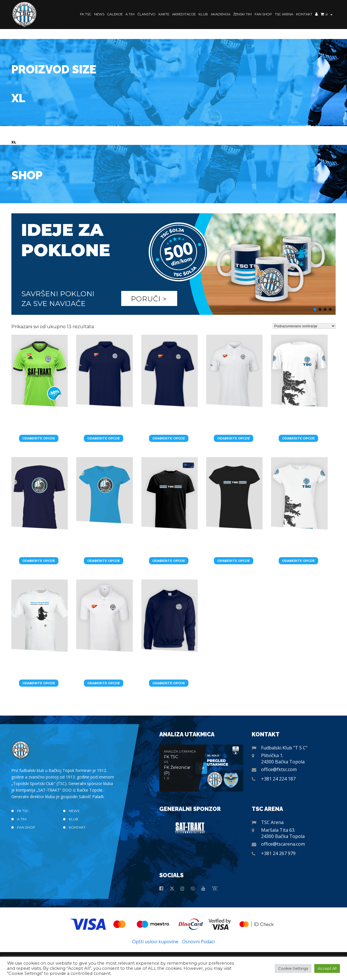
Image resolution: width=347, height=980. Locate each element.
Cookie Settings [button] (293, 968)
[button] (173, 264)
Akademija (221, 14)
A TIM (130, 14)
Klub (203, 14)
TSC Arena (284, 14)
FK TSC (86, 14)
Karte (164, 14)
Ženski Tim (242, 14)
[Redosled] (304, 326)
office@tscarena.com (283, 844)
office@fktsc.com (279, 769)
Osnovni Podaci (198, 942)
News (99, 14)
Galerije (115, 14)
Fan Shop (263, 14)
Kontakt (304, 14)
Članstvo (146, 14)
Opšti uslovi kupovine (155, 942)
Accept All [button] (327, 968)
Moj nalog (316, 15)
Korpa (322, 15)
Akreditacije (184, 14)
